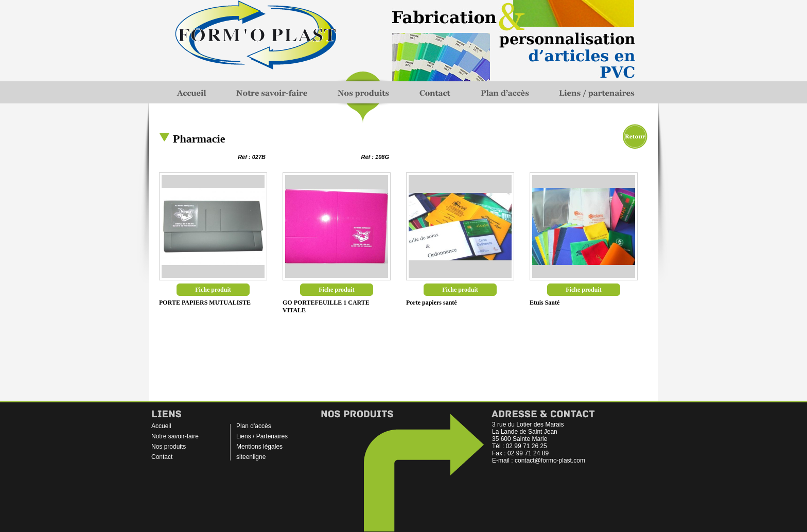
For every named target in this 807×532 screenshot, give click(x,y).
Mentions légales (259, 447)
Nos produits (169, 447)
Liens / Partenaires (262, 436)
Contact (162, 457)
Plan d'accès (254, 426)
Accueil (161, 426)
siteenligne (251, 457)
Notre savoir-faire (175, 436)
